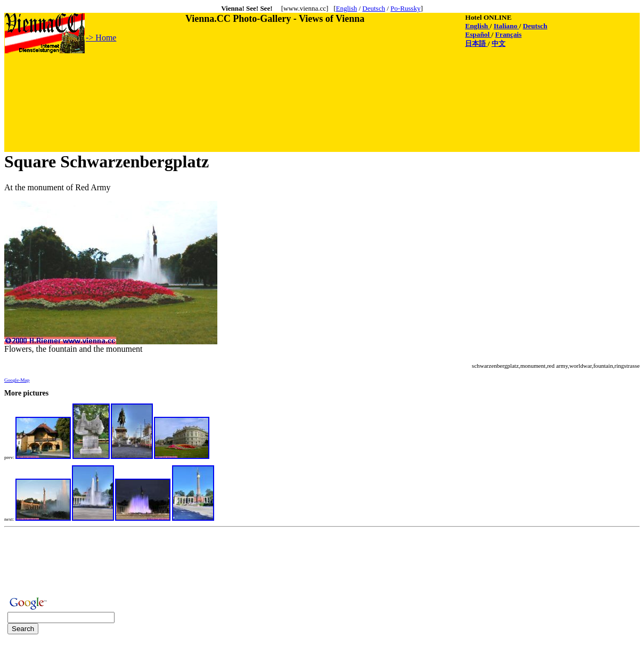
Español (478, 34)
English (346, 8)
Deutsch (374, 8)
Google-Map (17, 380)
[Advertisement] (199, 78)
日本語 (476, 43)
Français (509, 34)
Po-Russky (405, 8)
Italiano (507, 26)
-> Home (101, 38)
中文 (499, 43)
